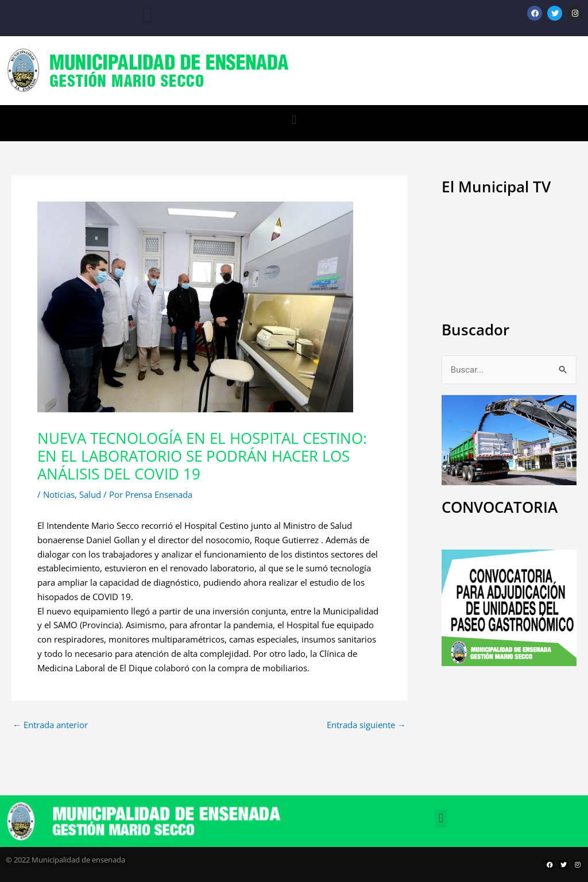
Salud (90, 494)
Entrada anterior (50, 725)
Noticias (59, 494)
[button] (147, 15)
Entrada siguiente (366, 725)
